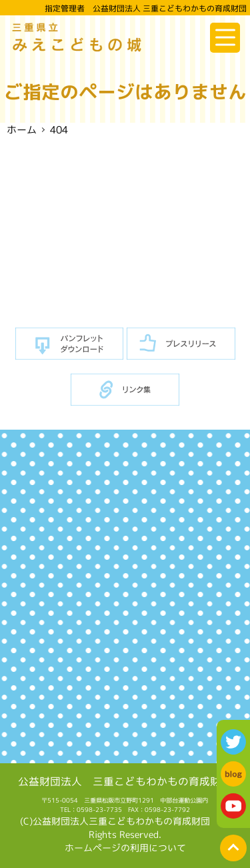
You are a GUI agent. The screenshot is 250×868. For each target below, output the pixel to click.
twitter (233, 742)
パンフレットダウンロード (70, 344)
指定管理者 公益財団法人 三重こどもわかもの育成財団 (146, 8)
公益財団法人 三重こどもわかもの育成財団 (125, 781)
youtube (233, 806)
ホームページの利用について (125, 848)
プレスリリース (181, 344)
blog (233, 774)
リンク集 (125, 390)
